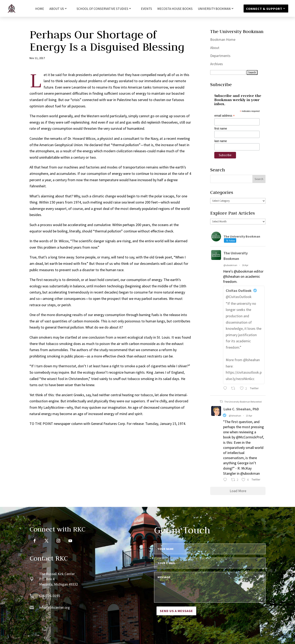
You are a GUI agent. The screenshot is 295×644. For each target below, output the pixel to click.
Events (146, 9)
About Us (57, 9)
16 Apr (245, 265)
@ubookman (230, 265)
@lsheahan (235, 416)
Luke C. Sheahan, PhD (241, 409)
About (215, 48)
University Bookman (214, 9)
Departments (220, 56)
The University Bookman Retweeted (243, 402)
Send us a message (176, 611)
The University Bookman (236, 256)
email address (224, 116)
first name (221, 129)
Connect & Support (264, 9)
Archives (217, 64)
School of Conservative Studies (102, 9)
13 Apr (249, 416)
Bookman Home (223, 39)
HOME (40, 9)
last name (221, 141)
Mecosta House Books (175, 9)
